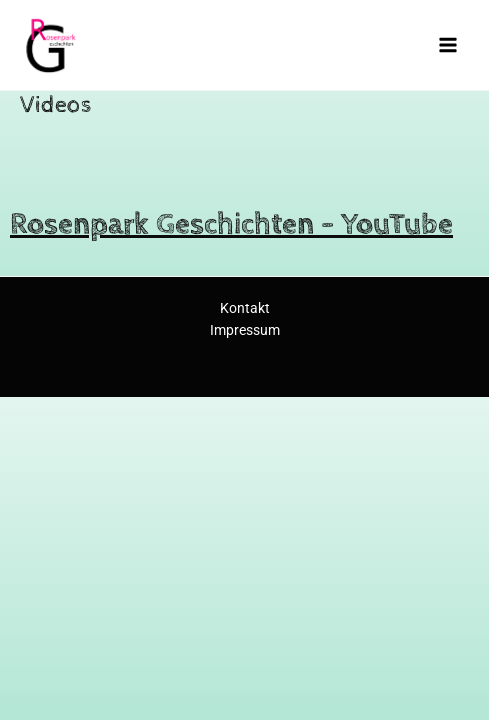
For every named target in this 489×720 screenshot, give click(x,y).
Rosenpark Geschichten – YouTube (231, 224)
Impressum (245, 330)
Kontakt (245, 308)
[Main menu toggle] (448, 44)
